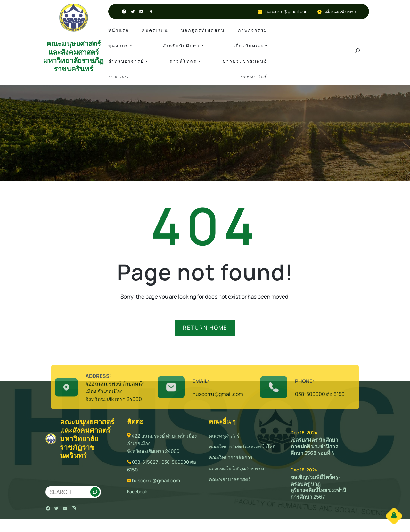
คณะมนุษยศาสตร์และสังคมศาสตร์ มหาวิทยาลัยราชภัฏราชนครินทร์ (74, 56)
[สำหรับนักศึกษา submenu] (202, 45)
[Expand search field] (357, 53)
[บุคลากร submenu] (131, 45)
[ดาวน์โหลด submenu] (199, 61)
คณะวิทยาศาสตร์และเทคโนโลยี (242, 447)
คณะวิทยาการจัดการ (231, 458)
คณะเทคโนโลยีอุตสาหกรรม (236, 468)
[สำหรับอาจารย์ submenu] (146, 61)
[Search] (95, 492)
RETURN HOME (205, 327)
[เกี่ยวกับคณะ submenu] (266, 45)
